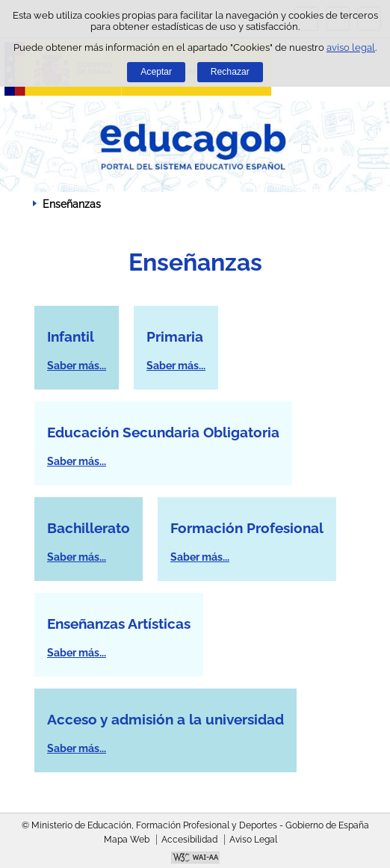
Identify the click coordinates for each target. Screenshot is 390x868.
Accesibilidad (189, 840)
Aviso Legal (253, 840)
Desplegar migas (19, 203)
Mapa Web (127, 840)
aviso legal (351, 47)
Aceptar (156, 72)
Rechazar (230, 72)
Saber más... (77, 366)
